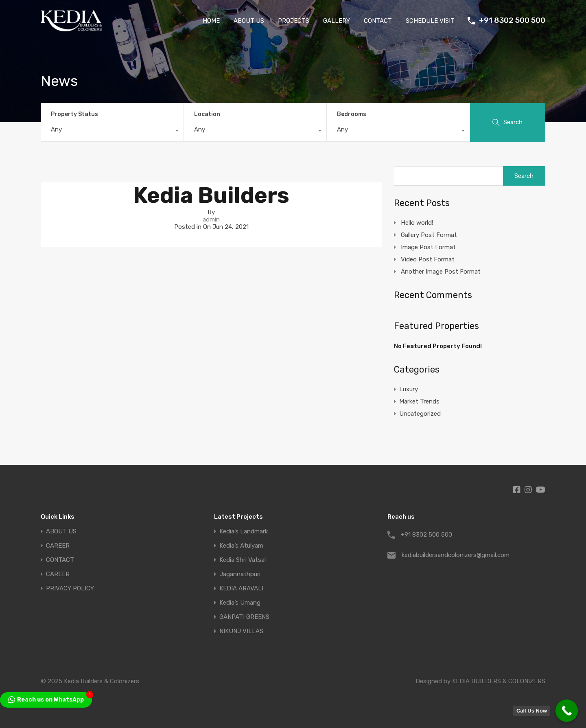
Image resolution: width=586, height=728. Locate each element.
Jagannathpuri (240, 574)
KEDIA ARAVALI (241, 589)
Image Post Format (428, 247)
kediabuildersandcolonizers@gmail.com (453, 555)
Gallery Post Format (429, 235)
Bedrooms (352, 114)
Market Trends (419, 401)
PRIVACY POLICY (70, 589)
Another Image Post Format (441, 272)
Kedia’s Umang (240, 603)
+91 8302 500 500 (512, 20)
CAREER (58, 546)
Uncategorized (420, 414)
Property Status (74, 114)
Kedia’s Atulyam (241, 546)
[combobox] (112, 132)
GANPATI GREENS (244, 617)
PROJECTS (294, 21)
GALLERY (337, 21)
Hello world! (417, 223)
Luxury (409, 389)
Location (207, 114)
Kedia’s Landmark (244, 532)
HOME (211, 21)
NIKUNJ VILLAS (241, 631)
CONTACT (378, 21)
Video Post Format (428, 259)
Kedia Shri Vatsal (243, 560)
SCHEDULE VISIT (430, 21)
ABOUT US (249, 21)
